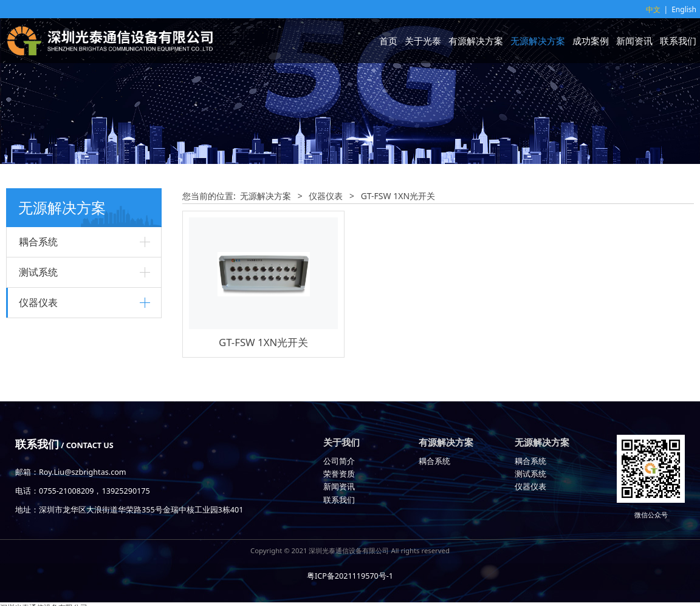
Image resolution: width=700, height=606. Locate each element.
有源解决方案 (476, 41)
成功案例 (591, 41)
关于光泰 (423, 41)
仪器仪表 (38, 302)
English (684, 9)
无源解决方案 (538, 41)
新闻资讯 (634, 41)
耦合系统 (38, 242)
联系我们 (678, 41)
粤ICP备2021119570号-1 (350, 576)
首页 (388, 41)
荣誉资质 (339, 474)
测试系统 (38, 272)
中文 (653, 9)
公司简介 (339, 461)
